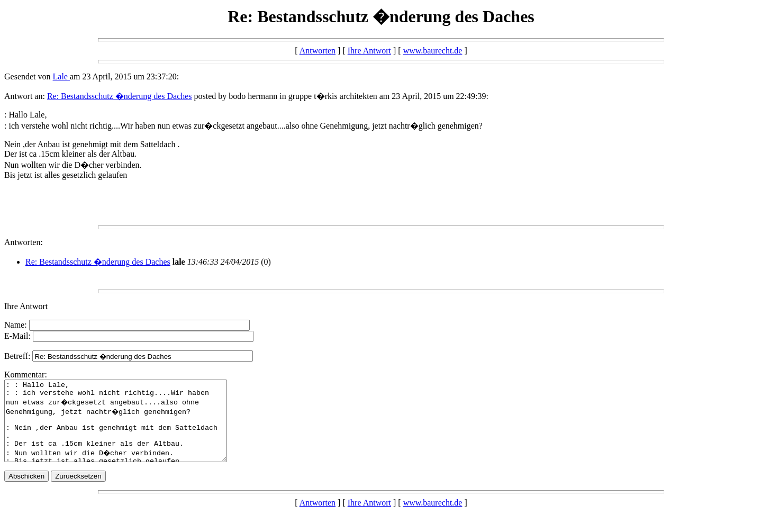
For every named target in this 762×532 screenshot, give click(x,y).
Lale (61, 76)
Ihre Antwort (369, 51)
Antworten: (24, 242)
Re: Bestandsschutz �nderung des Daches (120, 96)
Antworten (317, 51)
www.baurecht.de (433, 51)
